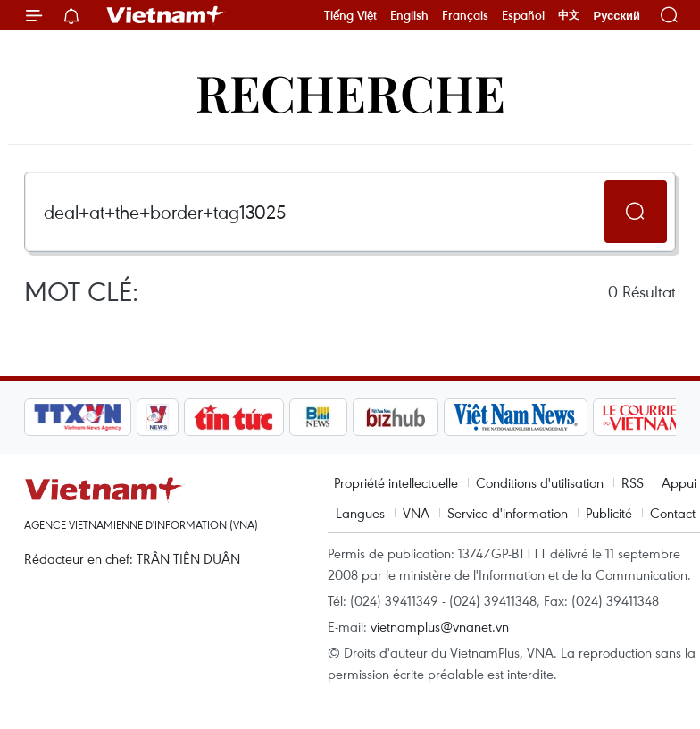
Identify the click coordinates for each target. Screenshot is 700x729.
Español (523, 15)
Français (465, 15)
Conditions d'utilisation (540, 482)
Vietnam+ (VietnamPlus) (166, 15)
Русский (617, 16)
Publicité (609, 513)
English (409, 15)
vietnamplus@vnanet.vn (440, 626)
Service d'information (508, 513)
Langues (360, 513)
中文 (569, 15)
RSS (633, 482)
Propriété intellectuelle (396, 482)
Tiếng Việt (350, 15)
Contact (673, 513)
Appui (679, 482)
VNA (416, 513)
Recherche (350, 92)
